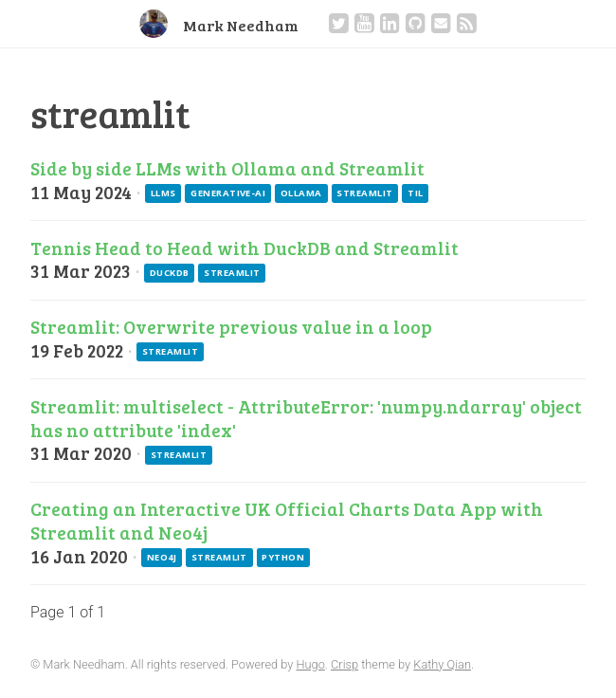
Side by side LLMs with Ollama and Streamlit (227, 168)
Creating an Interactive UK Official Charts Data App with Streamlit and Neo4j (287, 520)
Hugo (310, 664)
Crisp (344, 664)
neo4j (162, 557)
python (283, 557)
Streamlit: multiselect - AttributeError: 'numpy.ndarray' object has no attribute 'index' (306, 418)
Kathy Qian (442, 664)
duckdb (170, 273)
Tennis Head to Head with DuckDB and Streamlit (245, 248)
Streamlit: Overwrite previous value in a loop (231, 326)
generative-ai (228, 193)
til (415, 193)
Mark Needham (241, 25)
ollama (301, 193)
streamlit (364, 193)
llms (163, 193)
